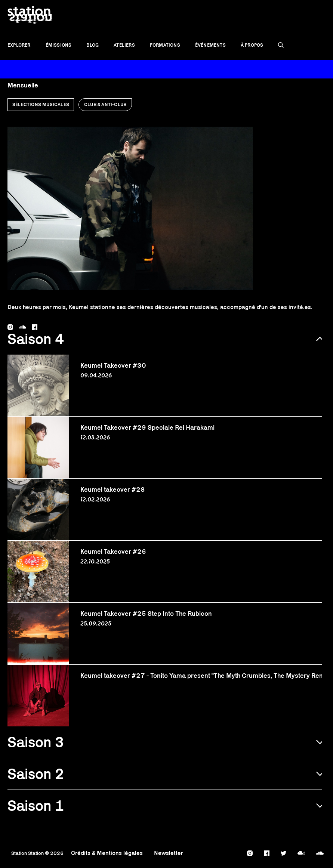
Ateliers (124, 45)
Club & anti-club (105, 104)
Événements (210, 45)
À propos (252, 45)
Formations (165, 45)
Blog (92, 45)
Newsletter (169, 853)
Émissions (59, 45)
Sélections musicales (41, 104)
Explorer (19, 45)
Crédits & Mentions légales (107, 853)
